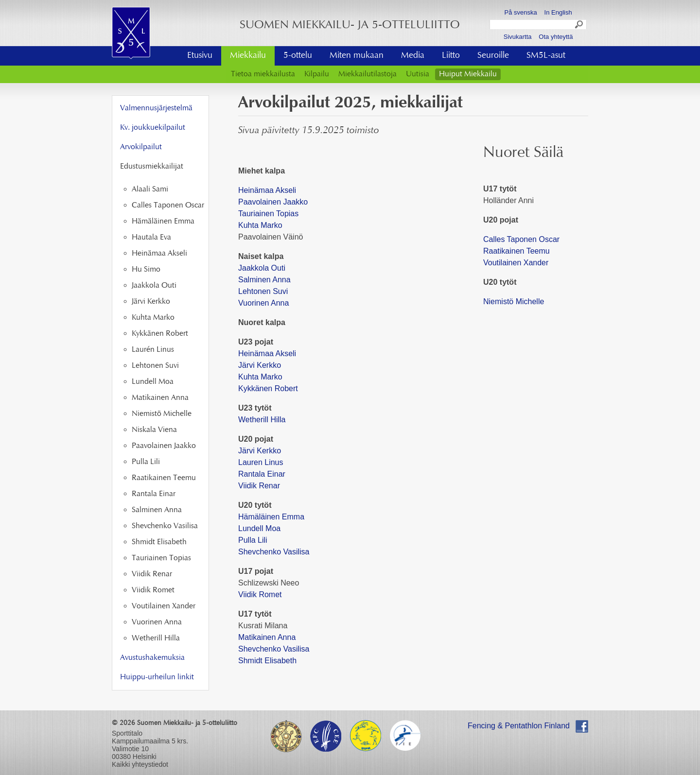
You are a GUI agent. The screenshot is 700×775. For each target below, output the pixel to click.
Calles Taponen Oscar (521, 239)
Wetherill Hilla (263, 420)
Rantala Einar (262, 474)
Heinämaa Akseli (267, 190)
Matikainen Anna (267, 637)
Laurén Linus (153, 350)
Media (413, 56)
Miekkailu (248, 56)
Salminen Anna (264, 280)
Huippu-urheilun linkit (157, 677)
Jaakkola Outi (262, 268)
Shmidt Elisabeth (267, 661)
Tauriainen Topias (268, 214)
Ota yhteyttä (556, 37)
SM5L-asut (546, 56)
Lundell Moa (259, 528)
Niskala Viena (154, 430)
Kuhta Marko (260, 225)
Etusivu (200, 56)
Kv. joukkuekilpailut (153, 128)
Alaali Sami (150, 189)
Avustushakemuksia (152, 658)
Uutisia (418, 74)
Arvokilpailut (141, 147)
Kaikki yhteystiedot (140, 764)
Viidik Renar (259, 486)
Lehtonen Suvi (263, 291)
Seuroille (493, 56)
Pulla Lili (253, 540)
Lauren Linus (261, 462)
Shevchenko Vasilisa (274, 552)
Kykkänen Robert (268, 388)
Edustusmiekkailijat (152, 167)
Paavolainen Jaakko (273, 202)
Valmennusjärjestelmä (156, 108)
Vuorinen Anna (263, 303)
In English (558, 12)
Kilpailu (317, 74)
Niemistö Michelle (514, 301)
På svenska (521, 12)
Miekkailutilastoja (367, 74)
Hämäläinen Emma (271, 517)
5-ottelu (298, 56)
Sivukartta (518, 37)
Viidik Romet (260, 594)
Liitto (451, 56)
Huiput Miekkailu (468, 74)
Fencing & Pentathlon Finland (519, 726)
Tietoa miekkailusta (263, 74)
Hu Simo (146, 270)
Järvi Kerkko (261, 365)
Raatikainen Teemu (516, 251)
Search (579, 26)
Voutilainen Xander (516, 263)
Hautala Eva (151, 238)
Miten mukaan (357, 56)
